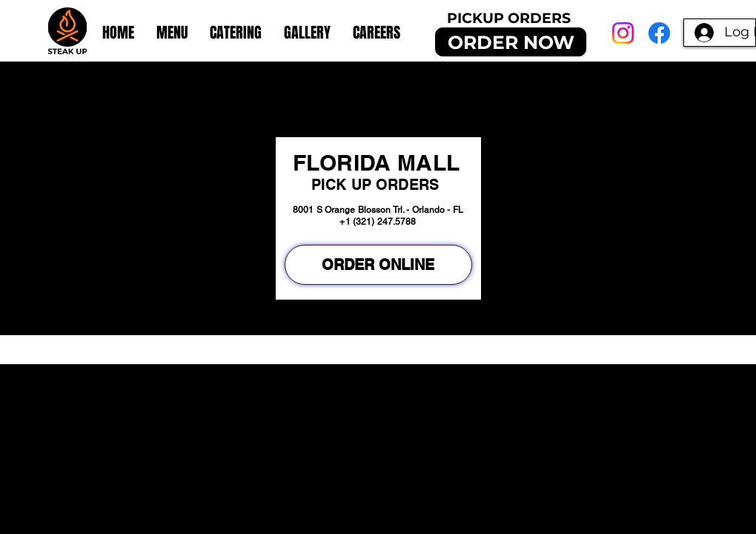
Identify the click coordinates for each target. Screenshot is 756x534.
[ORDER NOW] (511, 42)
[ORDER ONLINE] (378, 265)
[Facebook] (659, 33)
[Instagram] (623, 33)
